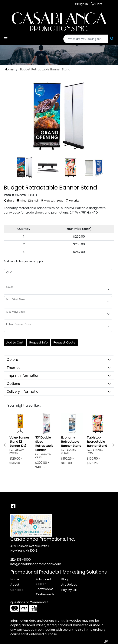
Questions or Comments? (29, 602)
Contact (17, 590)
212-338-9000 (21, 560)
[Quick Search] (86, 39)
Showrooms (45, 589)
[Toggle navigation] (6, 39)
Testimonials (45, 594)
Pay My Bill (69, 590)
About (15, 585)
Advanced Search (43, 582)
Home (15, 579)
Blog (64, 579)
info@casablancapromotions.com (36, 564)
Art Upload (69, 585)
